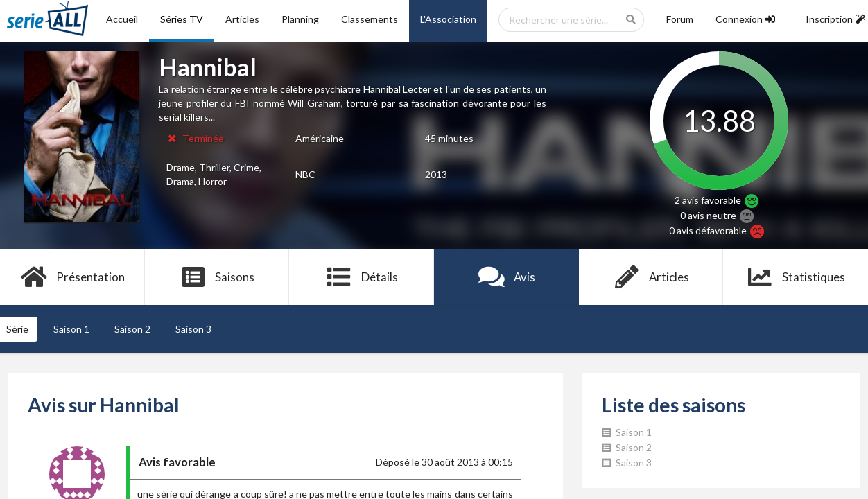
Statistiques (796, 277)
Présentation (72, 277)
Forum (680, 19)
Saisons (217, 277)
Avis (506, 277)
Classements (370, 19)
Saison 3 (193, 329)
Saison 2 (132, 329)
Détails (362, 277)
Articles (242, 19)
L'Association (448, 19)
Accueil (122, 19)
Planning (300, 19)
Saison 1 (71, 329)
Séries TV (182, 19)
